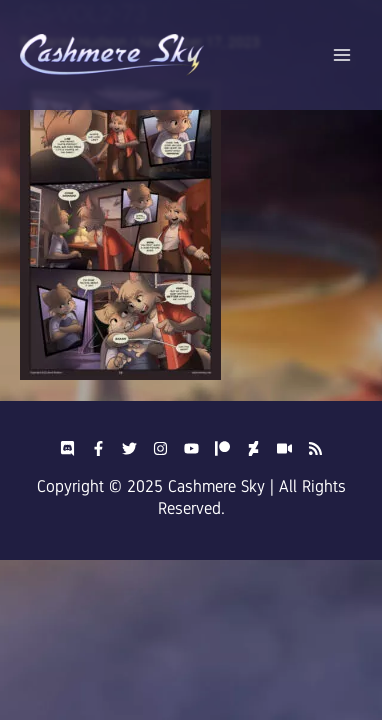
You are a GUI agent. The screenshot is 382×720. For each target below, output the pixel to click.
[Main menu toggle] (342, 55)
